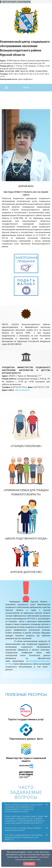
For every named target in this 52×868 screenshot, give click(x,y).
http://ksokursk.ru (22, 390)
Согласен (29, 864)
